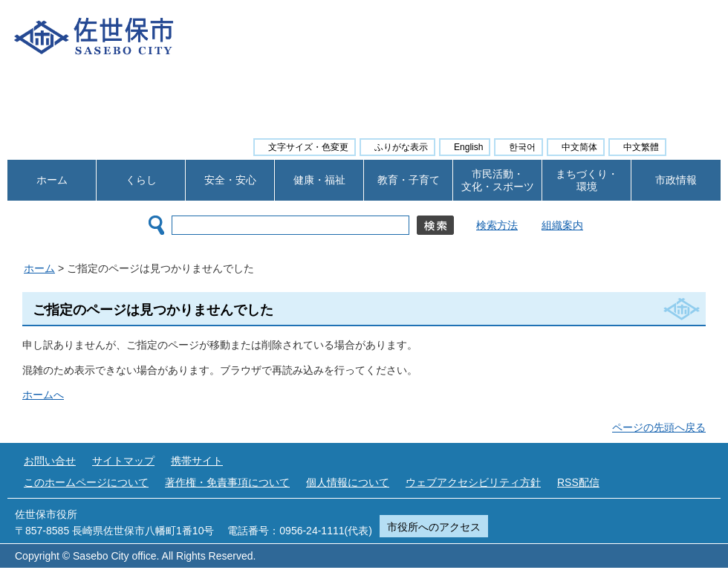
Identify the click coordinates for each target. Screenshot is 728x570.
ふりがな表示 (401, 147)
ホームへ (43, 395)
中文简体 (579, 147)
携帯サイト (197, 461)
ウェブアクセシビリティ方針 (473, 482)
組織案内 (562, 225)
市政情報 (676, 180)
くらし (141, 180)
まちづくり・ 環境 (587, 180)
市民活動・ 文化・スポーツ (498, 180)
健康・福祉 (319, 180)
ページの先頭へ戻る (659, 427)
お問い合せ (50, 461)
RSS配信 (578, 482)
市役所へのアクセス (434, 527)
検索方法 (497, 225)
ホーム (52, 180)
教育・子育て (409, 180)
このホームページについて (86, 482)
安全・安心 (230, 180)
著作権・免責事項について (227, 482)
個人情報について (348, 482)
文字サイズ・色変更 (308, 147)
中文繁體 (641, 147)
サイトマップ (123, 461)
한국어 (522, 147)
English (468, 147)
